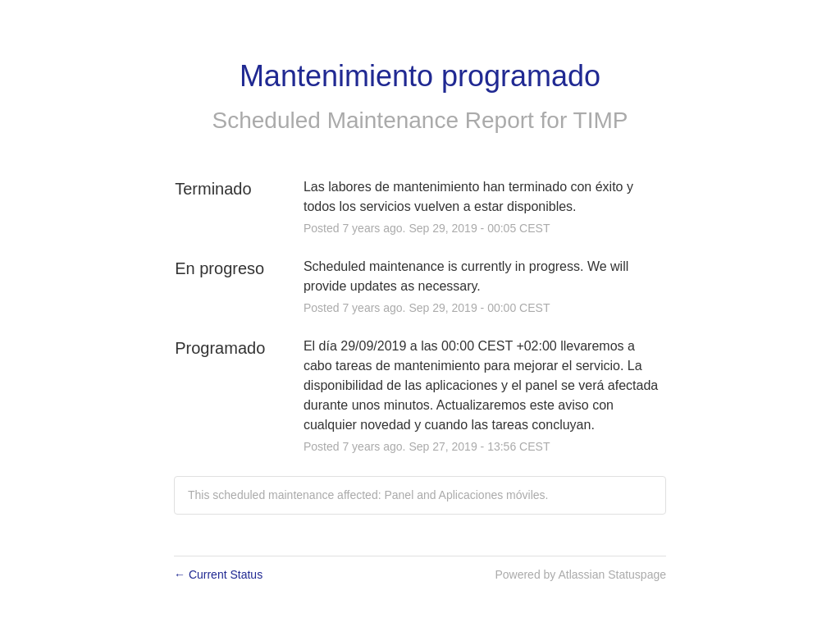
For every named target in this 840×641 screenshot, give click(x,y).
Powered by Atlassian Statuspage (580, 575)
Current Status (218, 575)
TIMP (601, 120)
